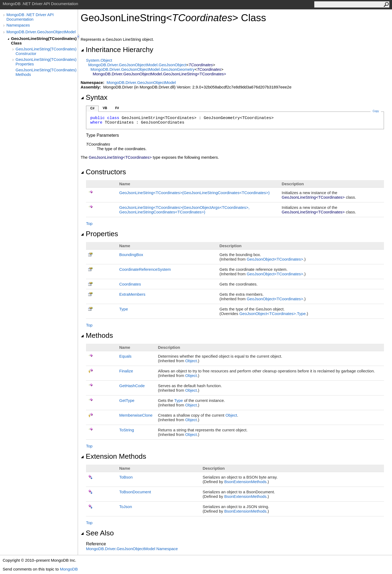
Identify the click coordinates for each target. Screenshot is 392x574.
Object (191, 361)
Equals (125, 356)
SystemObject (99, 60)
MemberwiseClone (136, 415)
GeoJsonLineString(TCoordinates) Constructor (46, 51)
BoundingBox (131, 255)
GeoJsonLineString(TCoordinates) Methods (46, 72)
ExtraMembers (132, 294)
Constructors (103, 172)
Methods (97, 335)
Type (124, 309)
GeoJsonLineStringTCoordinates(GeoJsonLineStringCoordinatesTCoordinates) (194, 193)
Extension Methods (113, 456)
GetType (127, 400)
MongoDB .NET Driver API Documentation (30, 17)
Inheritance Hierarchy (117, 50)
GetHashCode (132, 386)
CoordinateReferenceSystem (145, 269)
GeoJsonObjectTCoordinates (275, 259)
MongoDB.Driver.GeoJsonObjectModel (41, 32)
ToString (127, 430)
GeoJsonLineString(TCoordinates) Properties (46, 62)
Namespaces (18, 25)
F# (117, 108)
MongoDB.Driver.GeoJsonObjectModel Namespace (132, 549)
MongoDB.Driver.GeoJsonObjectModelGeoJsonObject (137, 65)
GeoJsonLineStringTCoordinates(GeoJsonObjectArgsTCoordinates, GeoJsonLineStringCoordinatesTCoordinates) (184, 210)
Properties (99, 234)
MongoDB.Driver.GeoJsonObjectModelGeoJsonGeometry (143, 69)
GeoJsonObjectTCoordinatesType (272, 314)
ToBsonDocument (135, 492)
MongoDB (69, 569)
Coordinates (130, 284)
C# (92, 108)
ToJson (126, 507)
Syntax (94, 97)
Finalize (126, 371)
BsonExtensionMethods (245, 482)
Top (89, 223)
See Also (97, 533)
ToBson (126, 477)
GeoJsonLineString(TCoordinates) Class (44, 41)
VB (105, 108)
